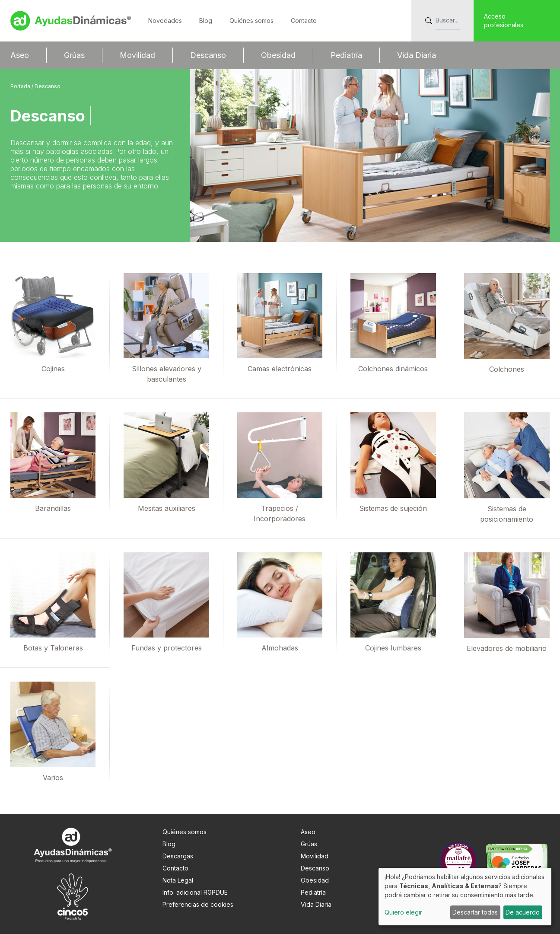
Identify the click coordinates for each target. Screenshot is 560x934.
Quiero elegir (403, 912)
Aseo (20, 55)
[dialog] (465, 897)
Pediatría (346, 55)
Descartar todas (475, 912)
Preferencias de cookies (198, 904)
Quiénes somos (251, 21)
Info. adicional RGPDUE (195, 892)
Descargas (178, 856)
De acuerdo (523, 912)
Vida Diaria (417, 55)
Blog (206, 21)
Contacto (304, 21)
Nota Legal (178, 880)
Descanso (208, 55)
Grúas (74, 55)
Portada (21, 86)
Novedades (165, 21)
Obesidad (278, 55)
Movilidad (137, 55)
